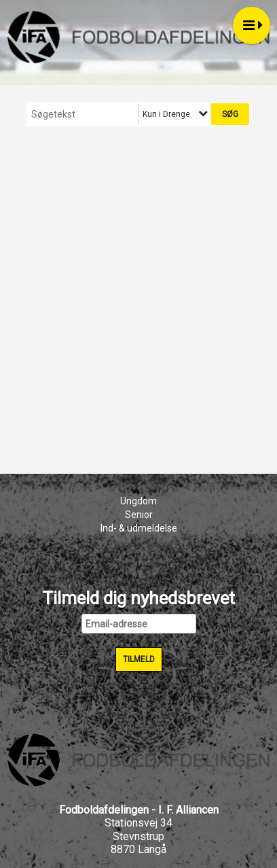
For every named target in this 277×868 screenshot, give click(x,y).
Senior (139, 515)
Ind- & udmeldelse (139, 528)
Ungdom (138, 501)
